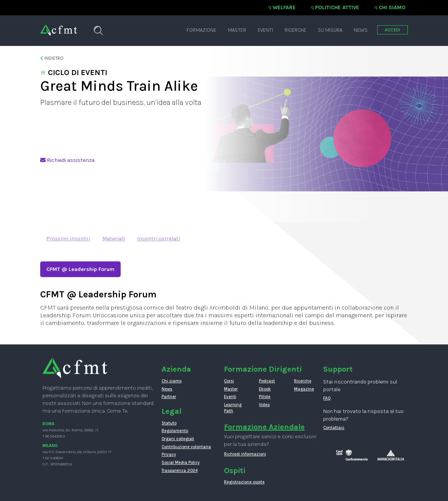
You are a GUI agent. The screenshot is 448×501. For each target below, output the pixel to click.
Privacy (169, 454)
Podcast (267, 381)
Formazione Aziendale (264, 427)
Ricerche (295, 30)
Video (264, 405)
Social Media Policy (181, 463)
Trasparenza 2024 (180, 471)
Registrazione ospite (244, 482)
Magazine (304, 389)
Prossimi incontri (68, 239)
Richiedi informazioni (245, 454)
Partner (169, 397)
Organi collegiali (178, 439)
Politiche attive (337, 7)
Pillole (265, 397)
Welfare (284, 7)
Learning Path (233, 408)
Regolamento (175, 431)
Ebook (265, 389)
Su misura (330, 30)
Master (237, 30)
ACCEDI (392, 30)
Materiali (114, 239)
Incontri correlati (159, 239)
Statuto (169, 423)
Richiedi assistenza (67, 160)
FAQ (327, 398)
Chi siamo (392, 7)
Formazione (201, 30)
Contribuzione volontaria (186, 447)
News (361, 30)
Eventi (265, 30)
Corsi (229, 381)
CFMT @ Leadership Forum (80, 269)
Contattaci (334, 428)
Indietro (52, 58)
